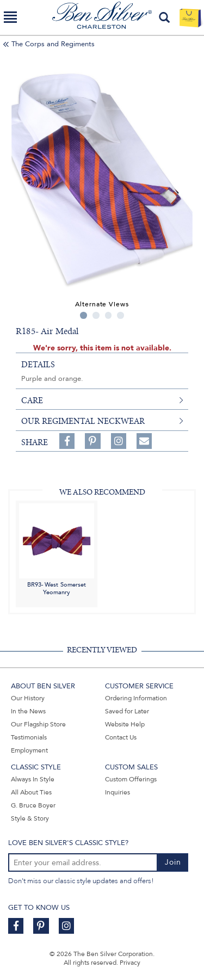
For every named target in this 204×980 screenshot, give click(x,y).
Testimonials (29, 737)
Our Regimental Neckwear (83, 421)
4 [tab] (120, 315)
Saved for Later (127, 711)
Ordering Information (136, 698)
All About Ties (31, 792)
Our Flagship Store (38, 724)
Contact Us (121, 737)
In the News (28, 711)
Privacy (130, 963)
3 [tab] (109, 315)
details (38, 365)
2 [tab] (96, 315)
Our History (28, 698)
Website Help (125, 724)
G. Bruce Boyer (33, 805)
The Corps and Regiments (53, 44)
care (32, 400)
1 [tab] (84, 315)
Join (173, 862)
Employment (29, 750)
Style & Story (30, 818)
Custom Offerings (131, 779)
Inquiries (118, 792)
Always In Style (33, 779)
